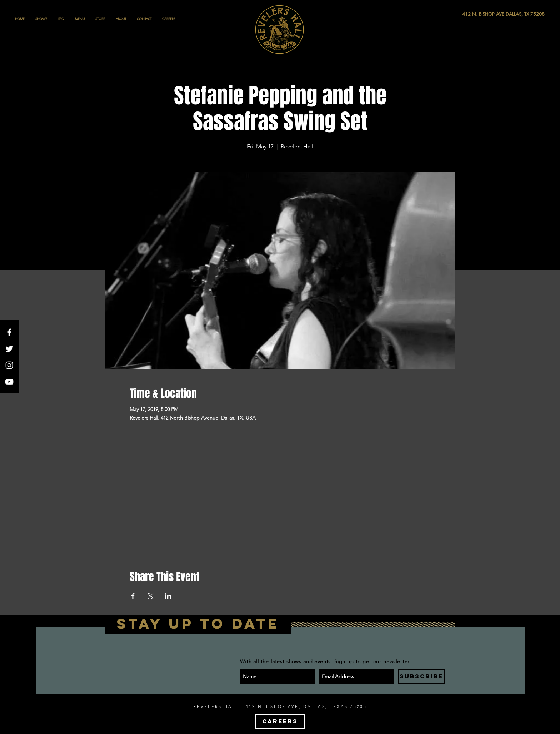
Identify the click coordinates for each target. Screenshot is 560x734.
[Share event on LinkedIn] (168, 596)
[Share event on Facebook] (133, 596)
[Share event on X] (151, 596)
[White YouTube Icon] (9, 382)
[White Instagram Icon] (9, 365)
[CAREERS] (280, 721)
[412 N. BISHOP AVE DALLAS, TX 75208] (477, 14)
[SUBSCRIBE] (421, 677)
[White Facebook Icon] (9, 332)
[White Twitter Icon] (9, 349)
